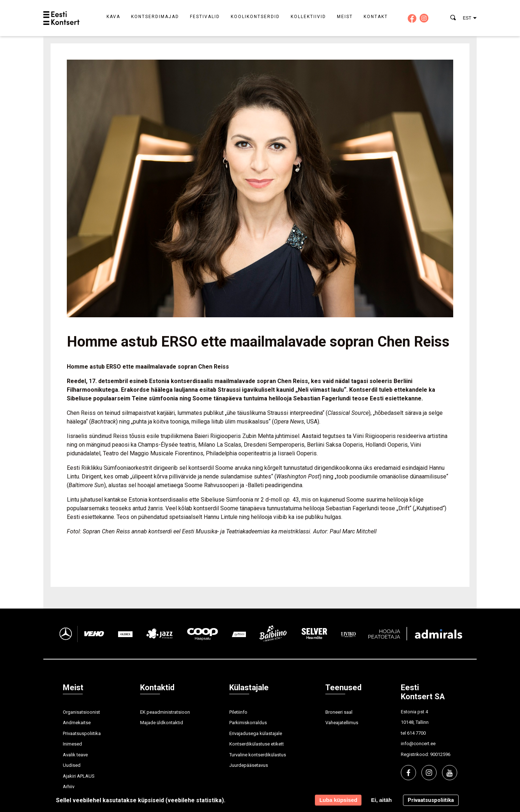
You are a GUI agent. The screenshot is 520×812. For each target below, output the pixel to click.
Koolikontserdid (255, 17)
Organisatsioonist (81, 712)
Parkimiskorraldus (248, 723)
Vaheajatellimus (342, 723)
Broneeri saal (339, 712)
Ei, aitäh (381, 800)
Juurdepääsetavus (249, 765)
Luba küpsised (338, 800)
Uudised (72, 765)
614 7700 (416, 733)
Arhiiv (69, 787)
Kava (113, 17)
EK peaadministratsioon (165, 712)
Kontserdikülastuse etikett (257, 744)
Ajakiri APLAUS (79, 776)
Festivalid (205, 17)
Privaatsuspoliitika (82, 733)
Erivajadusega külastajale (256, 733)
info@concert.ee (418, 744)
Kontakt (376, 17)
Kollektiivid (308, 17)
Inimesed (72, 744)
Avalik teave (75, 755)
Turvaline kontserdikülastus (258, 755)
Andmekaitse (77, 723)
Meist (345, 17)
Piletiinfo (238, 712)
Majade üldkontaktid (162, 723)
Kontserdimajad (155, 17)
